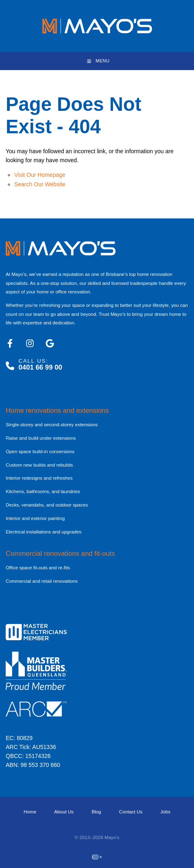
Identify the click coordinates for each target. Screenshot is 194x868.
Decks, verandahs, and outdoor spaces (47, 505)
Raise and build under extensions (41, 438)
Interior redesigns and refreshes (39, 478)
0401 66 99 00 (40, 367)
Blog (96, 812)
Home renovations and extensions (57, 411)
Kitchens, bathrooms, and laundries (43, 491)
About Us (64, 812)
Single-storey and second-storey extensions (52, 424)
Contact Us (131, 812)
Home (30, 812)
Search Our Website (40, 184)
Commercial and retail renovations (42, 581)
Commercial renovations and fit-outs (60, 554)
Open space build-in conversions (40, 451)
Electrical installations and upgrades (44, 532)
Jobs (165, 812)
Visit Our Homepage (40, 175)
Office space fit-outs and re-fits (38, 567)
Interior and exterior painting (35, 518)
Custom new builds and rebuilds (39, 465)
